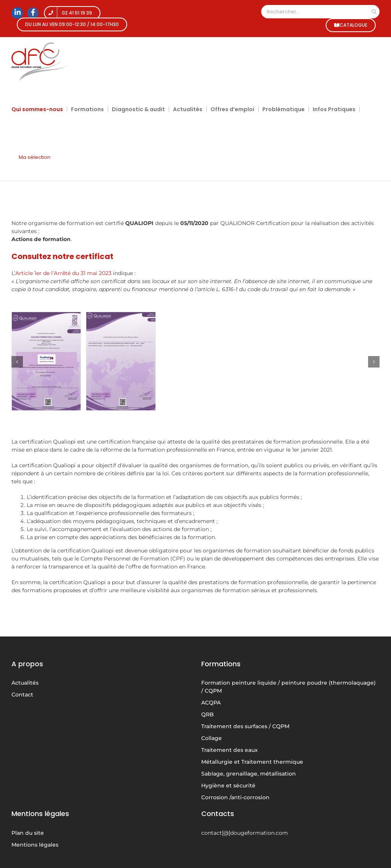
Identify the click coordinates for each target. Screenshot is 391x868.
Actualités (25, 683)
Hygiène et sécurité (228, 785)
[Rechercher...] (315, 12)
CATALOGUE (351, 25)
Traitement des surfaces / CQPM (245, 726)
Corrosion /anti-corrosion (235, 797)
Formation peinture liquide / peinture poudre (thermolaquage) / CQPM (288, 687)
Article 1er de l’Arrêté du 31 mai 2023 (63, 273)
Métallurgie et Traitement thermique (252, 762)
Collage (212, 738)
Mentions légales (35, 845)
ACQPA (211, 703)
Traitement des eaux (229, 750)
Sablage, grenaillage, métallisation (249, 774)
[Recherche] (374, 12)
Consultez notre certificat (62, 256)
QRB (208, 714)
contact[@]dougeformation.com (245, 833)
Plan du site (28, 833)
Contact (22, 695)
